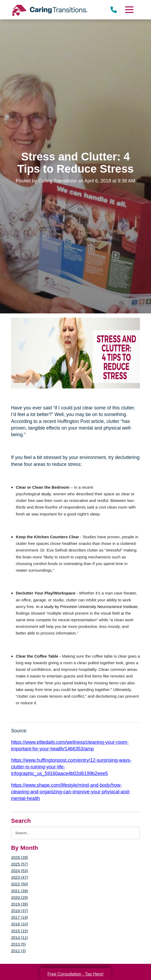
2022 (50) (20, 884)
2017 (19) (20, 917)
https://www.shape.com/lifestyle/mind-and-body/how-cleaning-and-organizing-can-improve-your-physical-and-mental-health (71, 792)
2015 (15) (20, 931)
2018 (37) (20, 911)
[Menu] (129, 10)
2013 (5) (19, 944)
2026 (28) (20, 857)
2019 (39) (20, 904)
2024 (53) (20, 871)
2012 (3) (19, 951)
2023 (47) (20, 877)
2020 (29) (20, 897)
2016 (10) (20, 924)
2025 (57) (20, 864)
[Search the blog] (76, 833)
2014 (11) (20, 937)
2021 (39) (20, 891)
